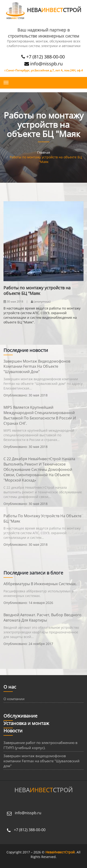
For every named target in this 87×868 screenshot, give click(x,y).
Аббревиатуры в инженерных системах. (40, 584)
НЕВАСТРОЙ (44, 10)
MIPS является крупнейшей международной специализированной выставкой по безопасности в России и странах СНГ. (40, 415)
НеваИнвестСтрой (60, 852)
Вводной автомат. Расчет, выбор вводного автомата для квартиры (42, 617)
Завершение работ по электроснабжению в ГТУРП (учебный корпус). (40, 745)
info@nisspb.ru (43, 64)
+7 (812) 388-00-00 (44, 57)
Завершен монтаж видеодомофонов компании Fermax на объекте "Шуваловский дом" (37, 367)
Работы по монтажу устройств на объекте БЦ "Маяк (42, 519)
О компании (14, 699)
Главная (44, 152)
